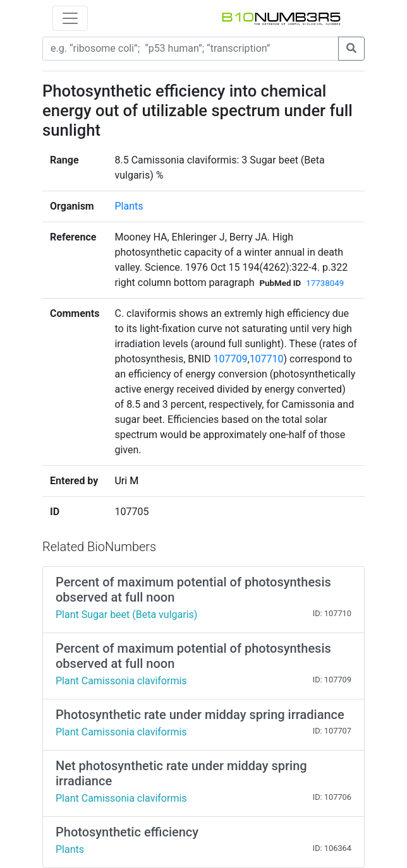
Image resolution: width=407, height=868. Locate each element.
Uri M (126, 481)
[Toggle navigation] (70, 18)
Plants (129, 206)
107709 (231, 359)
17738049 (325, 283)
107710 (267, 359)
